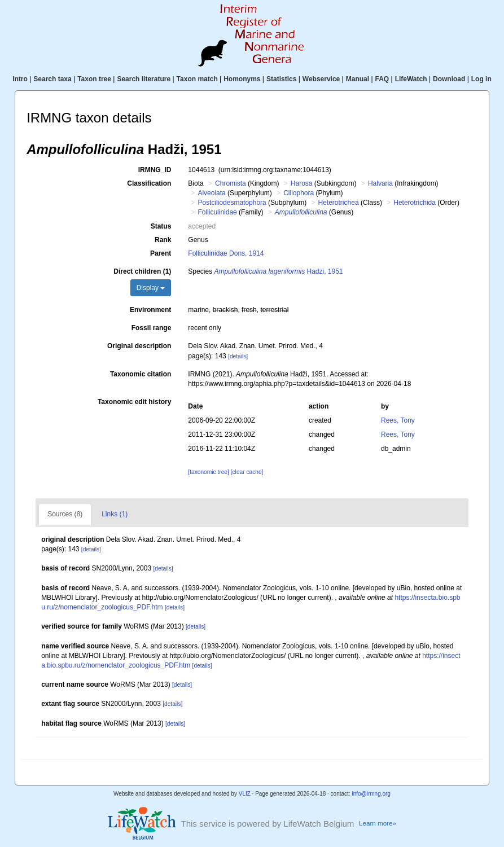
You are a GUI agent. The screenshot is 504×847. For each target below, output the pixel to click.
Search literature (144, 79)
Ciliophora (299, 193)
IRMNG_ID (155, 170)
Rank (163, 240)
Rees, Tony (398, 420)
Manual (358, 79)
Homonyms (242, 79)
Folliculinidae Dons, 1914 (226, 253)
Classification (149, 183)
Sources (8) (65, 514)
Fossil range (152, 328)
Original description (139, 346)
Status (161, 226)
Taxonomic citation (141, 374)
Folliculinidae (217, 212)
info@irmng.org (371, 794)
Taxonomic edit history (134, 402)
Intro (20, 79)
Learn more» (378, 823)
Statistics (281, 79)
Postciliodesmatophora (232, 203)
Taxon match (197, 79)
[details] (238, 356)
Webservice (321, 79)
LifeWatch (411, 79)
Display (151, 288)
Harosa (302, 183)
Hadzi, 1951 (278, 271)
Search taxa (52, 79)
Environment (150, 310)
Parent (161, 253)
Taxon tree (94, 79)
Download (449, 79)
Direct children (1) (142, 271)
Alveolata (211, 193)
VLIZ (245, 794)
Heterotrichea (339, 203)
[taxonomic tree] (208, 472)
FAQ (382, 79)
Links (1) (115, 514)
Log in (481, 79)
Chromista (231, 183)
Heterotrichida (415, 203)
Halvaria (380, 183)
